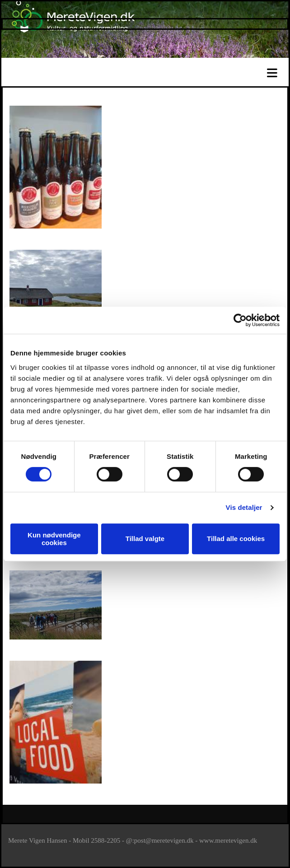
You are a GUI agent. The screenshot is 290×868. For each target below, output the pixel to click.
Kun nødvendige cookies (54, 539)
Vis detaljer (244, 507)
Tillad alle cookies (236, 539)
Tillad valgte (145, 539)
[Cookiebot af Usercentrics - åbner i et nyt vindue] (240, 320)
